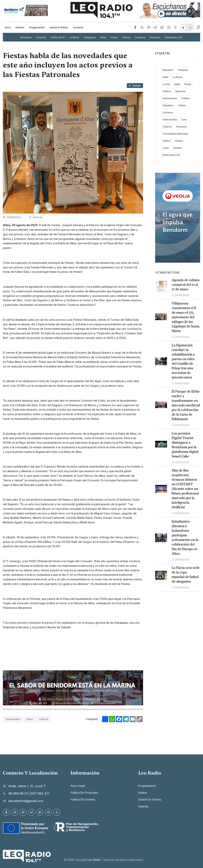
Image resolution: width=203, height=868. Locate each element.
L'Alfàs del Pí (58, 37)
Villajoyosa (90, 37)
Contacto (78, 27)
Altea (103, 37)
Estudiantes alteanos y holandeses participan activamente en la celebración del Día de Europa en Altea (185, 538)
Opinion (178, 148)
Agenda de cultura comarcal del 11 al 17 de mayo (185, 285)
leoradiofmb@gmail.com (26, 801)
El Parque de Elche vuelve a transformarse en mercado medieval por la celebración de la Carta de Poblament (186, 405)
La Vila (166, 84)
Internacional (170, 98)
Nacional (180, 91)
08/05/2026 (180, 462)
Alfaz (165, 77)
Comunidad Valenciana (175, 134)
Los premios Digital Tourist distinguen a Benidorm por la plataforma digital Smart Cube (185, 445)
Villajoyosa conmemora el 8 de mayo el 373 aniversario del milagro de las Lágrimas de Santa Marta (185, 317)
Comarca (140, 37)
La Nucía (74, 37)
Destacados (13, 719)
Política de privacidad (84, 793)
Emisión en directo (150, 799)
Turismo (167, 127)
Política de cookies (83, 799)
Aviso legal (78, 786)
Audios (179, 141)
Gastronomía (170, 120)
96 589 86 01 (18, 793)
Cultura (44, 719)
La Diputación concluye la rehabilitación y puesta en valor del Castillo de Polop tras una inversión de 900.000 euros (183, 361)
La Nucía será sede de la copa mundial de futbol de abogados (186, 575)
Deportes (168, 105)
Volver (135, 86)
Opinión (20, 27)
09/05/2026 (180, 295)
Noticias (36, 217)
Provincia (155, 37)
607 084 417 (40, 793)
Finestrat (41, 37)
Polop (114, 37)
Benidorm (26, 37)
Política (185, 98)
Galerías (143, 806)
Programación (37, 27)
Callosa (126, 37)
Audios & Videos (59, 27)
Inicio (8, 27)
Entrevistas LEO (174, 37)
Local (166, 148)
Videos (167, 141)
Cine (184, 120)
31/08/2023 (12, 217)
